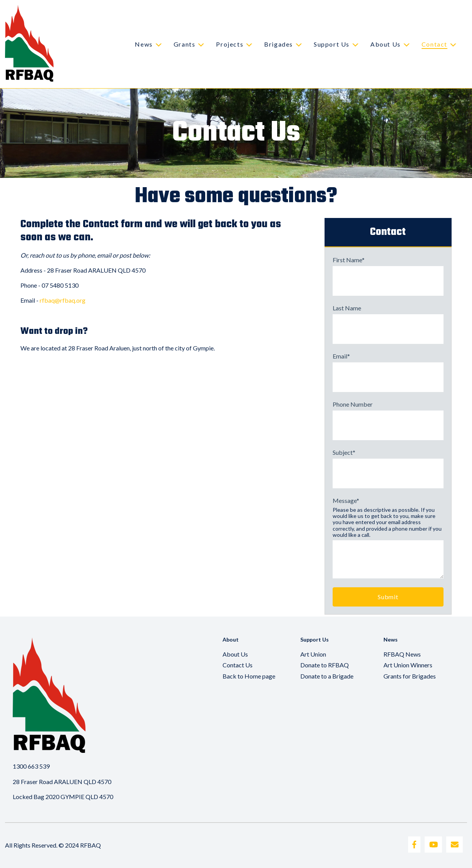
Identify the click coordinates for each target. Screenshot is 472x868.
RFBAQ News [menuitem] (402, 654)
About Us (386, 44)
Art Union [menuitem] (313, 654)
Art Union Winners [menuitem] (408, 665)
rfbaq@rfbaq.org (63, 300)
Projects (230, 44)
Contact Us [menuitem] (238, 665)
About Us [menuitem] (235, 654)
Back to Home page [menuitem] (249, 676)
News (144, 44)
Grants (185, 44)
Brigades (279, 44)
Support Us (332, 44)
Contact (434, 44)
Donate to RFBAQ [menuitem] (325, 665)
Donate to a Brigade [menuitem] (327, 676)
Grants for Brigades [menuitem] (410, 676)
